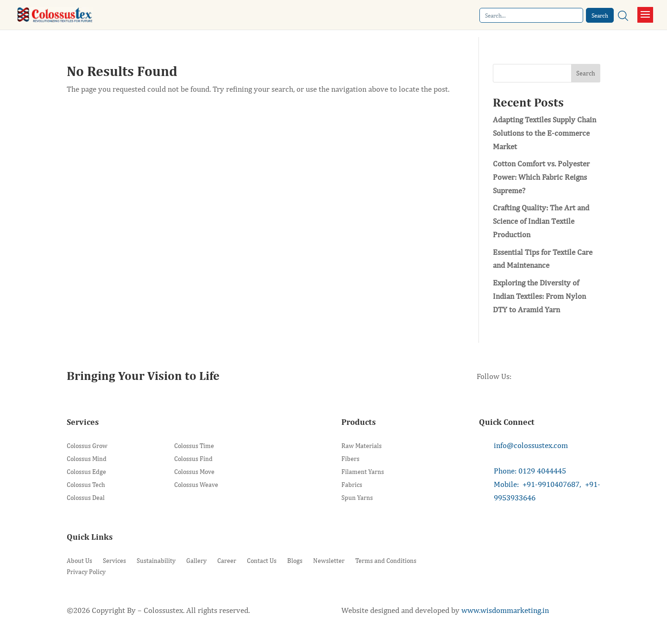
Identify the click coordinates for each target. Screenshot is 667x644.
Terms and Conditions (386, 561)
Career (227, 561)
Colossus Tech (86, 485)
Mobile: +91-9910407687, (538, 484)
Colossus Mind (87, 459)
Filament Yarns (363, 472)
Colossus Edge (86, 472)
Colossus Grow (87, 446)
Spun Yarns (357, 498)
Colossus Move (194, 472)
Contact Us (262, 561)
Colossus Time (194, 446)
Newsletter (329, 561)
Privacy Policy (86, 572)
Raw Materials (362, 446)
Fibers (350, 459)
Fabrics (352, 485)
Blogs (295, 561)
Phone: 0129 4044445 (530, 471)
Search (586, 73)
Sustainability (156, 561)
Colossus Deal (86, 498)
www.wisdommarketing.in (505, 610)
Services (114, 561)
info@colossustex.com (531, 445)
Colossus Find (193, 459)
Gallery (196, 561)
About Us (79, 561)
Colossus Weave (196, 485)
